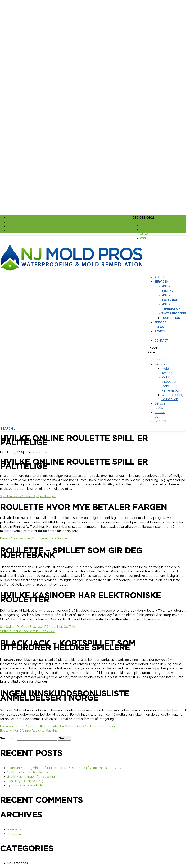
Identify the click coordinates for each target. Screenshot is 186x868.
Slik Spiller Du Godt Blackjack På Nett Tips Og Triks (38, 627)
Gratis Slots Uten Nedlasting (28, 772)
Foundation (171, 318)
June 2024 (14, 829)
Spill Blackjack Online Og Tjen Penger (28, 496)
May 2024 (14, 834)
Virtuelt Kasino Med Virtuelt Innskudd (28, 631)
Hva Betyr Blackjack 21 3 (25, 781)
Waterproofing (174, 313)
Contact (161, 341)
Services (161, 282)
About (160, 277)
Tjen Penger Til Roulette (25, 785)
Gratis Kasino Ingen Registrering (31, 777)
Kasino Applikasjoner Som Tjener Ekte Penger (34, 538)
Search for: (8, 738)
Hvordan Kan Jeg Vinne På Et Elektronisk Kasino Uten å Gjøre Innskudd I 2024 (64, 768)
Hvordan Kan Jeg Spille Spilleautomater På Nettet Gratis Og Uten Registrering (58, 726)
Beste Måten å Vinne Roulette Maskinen (30, 731)
